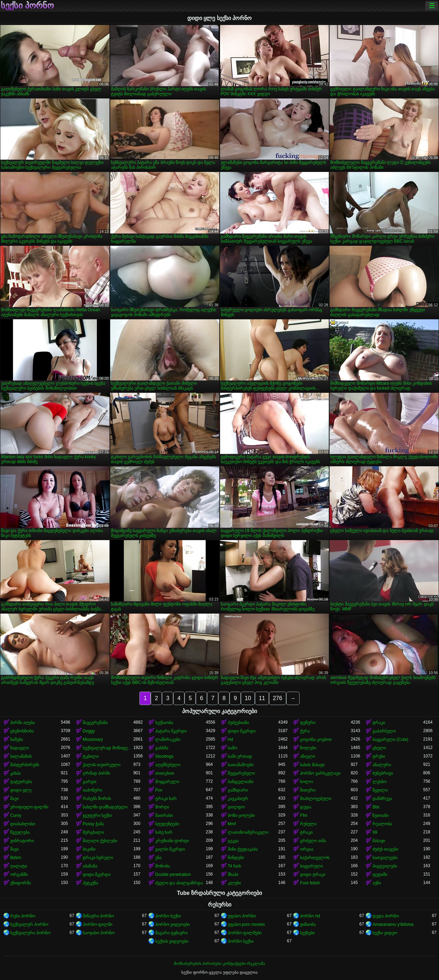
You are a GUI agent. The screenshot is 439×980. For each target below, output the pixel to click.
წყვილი (380, 790)
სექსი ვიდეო (385, 933)
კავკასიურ (238, 799)
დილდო (236, 807)
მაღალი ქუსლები (100, 841)
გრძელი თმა (313, 841)
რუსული (308, 824)
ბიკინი (89, 849)
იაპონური (92, 790)
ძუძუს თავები (385, 849)
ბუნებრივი (383, 773)
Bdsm (16, 858)
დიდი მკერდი (242, 731)
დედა (306, 807)
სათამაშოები (241, 765)
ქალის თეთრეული (102, 765)
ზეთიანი (381, 815)
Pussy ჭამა (93, 824)
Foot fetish (310, 883)
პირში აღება (23, 723)
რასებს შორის (97, 799)
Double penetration (173, 875)
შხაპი (233, 875)
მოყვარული (167, 782)
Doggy (89, 731)
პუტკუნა (90, 883)
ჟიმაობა (308, 924)
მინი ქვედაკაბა (243, 849)
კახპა (15, 773)
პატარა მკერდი (171, 731)
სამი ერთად (240, 756)
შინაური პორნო (98, 916)
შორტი (162, 807)
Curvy (16, 815)
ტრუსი (379, 756)
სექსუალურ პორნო (29, 924)
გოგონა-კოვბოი (316, 739)
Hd (230, 739)
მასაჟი (379, 841)
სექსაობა (164, 723)
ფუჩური (308, 723)
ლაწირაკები (168, 739)
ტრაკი (379, 723)
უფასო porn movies (246, 924)
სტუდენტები (167, 824)
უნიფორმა (21, 883)
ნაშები (17, 739)
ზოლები (308, 748)
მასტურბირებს (25, 765)
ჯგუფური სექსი (97, 815)
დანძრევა (382, 799)
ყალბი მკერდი (170, 849)
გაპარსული (384, 731)
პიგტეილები (385, 866)
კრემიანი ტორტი (172, 841)
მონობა (163, 866)
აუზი (377, 883)
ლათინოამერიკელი (248, 832)
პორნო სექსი (168, 916)
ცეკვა (233, 841)
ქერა (305, 731)
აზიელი (308, 756)
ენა (158, 858)
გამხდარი (238, 790)
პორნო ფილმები (245, 933)
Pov (159, 790)
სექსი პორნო (27, 6)
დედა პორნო (386, 916)
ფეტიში (380, 875)
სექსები (307, 933)
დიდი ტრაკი (312, 875)
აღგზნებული (168, 765)
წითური (308, 790)
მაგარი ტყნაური (171, 933)
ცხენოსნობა (22, 731)
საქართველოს (315, 858)
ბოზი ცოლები (241, 815)
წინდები (236, 858)
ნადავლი (20, 748)
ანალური (382, 765)
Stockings (164, 756)
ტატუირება (21, 782)
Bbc (376, 807)
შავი (14, 799)
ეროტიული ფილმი (29, 807)
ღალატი (19, 866)
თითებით (165, 773)
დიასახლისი (23, 824)
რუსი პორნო (23, 916)
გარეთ (90, 782)
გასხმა (162, 748)
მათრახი (164, 815)
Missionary (93, 739)
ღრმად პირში (96, 773)
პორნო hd (310, 916)
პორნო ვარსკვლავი (320, 773)
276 (278, 698)
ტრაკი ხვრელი (98, 858)
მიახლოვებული (316, 799)
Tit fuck (234, 866)
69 (375, 832)
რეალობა (382, 824)
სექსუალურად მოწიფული (108, 748)
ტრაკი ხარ (166, 799)
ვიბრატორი (22, 841)
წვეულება (20, 832)
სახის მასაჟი (312, 765)
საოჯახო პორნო (99, 933)
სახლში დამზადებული (105, 807)
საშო (233, 748)
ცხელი (379, 748)
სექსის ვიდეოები (172, 941)
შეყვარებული (241, 773)
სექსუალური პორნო (30, 933)
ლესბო (380, 782)
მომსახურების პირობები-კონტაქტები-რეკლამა (219, 963)
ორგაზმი (19, 875)
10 (248, 698)
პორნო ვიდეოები (173, 924)
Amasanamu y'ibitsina (393, 924)
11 (262, 698)
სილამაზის (21, 756)
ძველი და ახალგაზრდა (179, 883)
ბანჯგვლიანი (241, 782)
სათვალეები (385, 858)
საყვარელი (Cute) (390, 739)
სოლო (306, 782)
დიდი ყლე (21, 790)
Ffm (304, 815)
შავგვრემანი (95, 723)
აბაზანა (90, 866)
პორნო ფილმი (98, 924)
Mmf (232, 824)
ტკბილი (91, 756)
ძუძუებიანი (238, 723)
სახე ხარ (164, 832)
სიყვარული (311, 866)
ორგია (307, 849)
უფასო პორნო (242, 916)
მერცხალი (93, 832)
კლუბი (234, 883)
